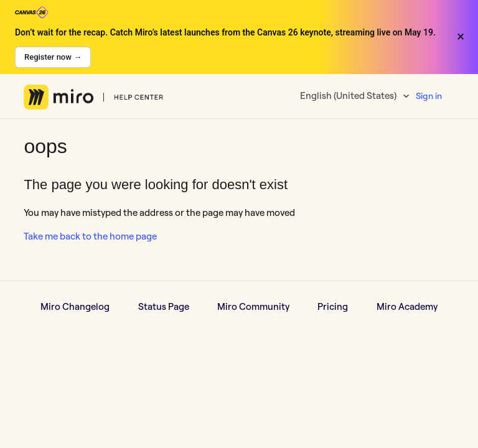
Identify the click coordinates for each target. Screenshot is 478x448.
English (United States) (349, 96)
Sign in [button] (429, 96)
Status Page (164, 306)
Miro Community (253, 306)
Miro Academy (407, 306)
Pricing (333, 306)
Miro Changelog (75, 306)
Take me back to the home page (90, 236)
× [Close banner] (461, 37)
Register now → (53, 57)
